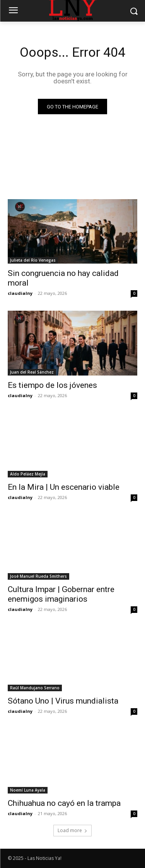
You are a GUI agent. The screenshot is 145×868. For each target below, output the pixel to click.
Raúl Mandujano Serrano (35, 688)
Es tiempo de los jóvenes (52, 385)
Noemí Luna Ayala (28, 790)
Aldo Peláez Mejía (28, 474)
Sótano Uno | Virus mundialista (63, 701)
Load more (72, 830)
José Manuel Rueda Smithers (38, 576)
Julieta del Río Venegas (33, 260)
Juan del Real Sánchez (32, 372)
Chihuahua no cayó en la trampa (64, 803)
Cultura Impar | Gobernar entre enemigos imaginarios (61, 594)
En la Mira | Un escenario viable (64, 487)
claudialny (20, 293)
